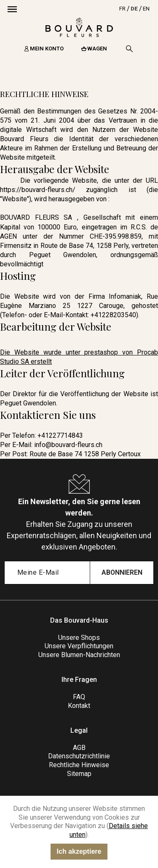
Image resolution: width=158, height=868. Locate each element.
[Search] (129, 49)
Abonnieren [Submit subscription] (122, 572)
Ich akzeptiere (79, 851)
